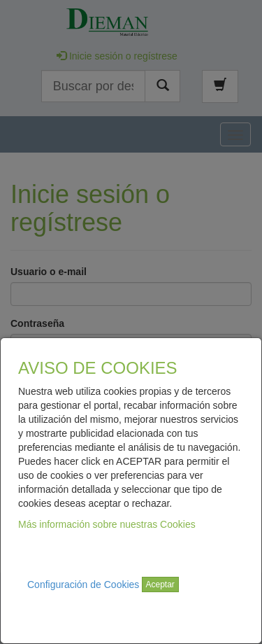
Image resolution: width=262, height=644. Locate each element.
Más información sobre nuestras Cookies (107, 524)
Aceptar (160, 584)
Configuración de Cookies (83, 584)
